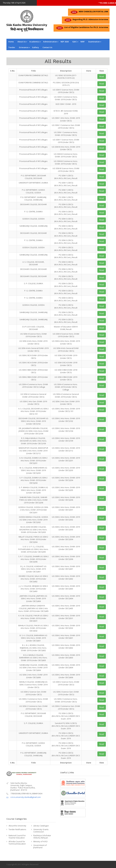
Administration (50, 42)
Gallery (35, 47)
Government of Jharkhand (40, 846)
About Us (22, 42)
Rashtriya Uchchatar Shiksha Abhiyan (42, 837)
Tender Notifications (17, 829)
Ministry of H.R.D (40, 841)
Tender (12, 47)
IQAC (75, 42)
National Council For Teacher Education (17, 837)
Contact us (47, 47)
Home (11, 42)
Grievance (24, 47)
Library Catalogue (41, 826)
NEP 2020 (65, 42)
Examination (94, 42)
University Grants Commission (41, 831)
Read (102, 76)
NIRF (83, 42)
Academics (34, 42)
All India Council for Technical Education (17, 843)
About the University (17, 826)
